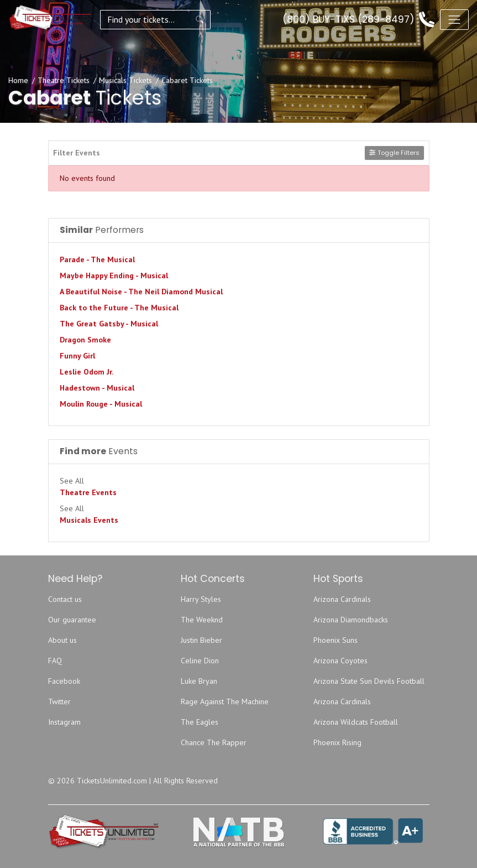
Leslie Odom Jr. (87, 372)
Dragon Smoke (85, 340)
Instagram (64, 722)
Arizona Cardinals (342, 599)
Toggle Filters (394, 153)
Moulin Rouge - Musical (101, 404)
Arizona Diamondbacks (351, 620)
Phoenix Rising (337, 742)
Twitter (59, 701)
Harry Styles (201, 599)
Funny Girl (77, 356)
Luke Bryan (199, 681)
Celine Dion (200, 661)
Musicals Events (89, 520)
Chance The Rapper (214, 742)
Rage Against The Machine (225, 701)
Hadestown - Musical (97, 388)
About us (62, 640)
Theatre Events (88, 492)
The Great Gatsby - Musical (109, 324)
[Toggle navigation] (454, 19)
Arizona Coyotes (340, 661)
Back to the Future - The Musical (119, 308)
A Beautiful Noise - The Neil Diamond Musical (141, 292)
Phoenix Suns (336, 640)
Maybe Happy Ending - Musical (114, 276)
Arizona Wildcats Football (356, 722)
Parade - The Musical (97, 259)
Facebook (64, 681)
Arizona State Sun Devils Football (369, 681)
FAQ (55, 661)
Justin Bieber (201, 640)
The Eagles (200, 722)
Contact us (65, 599)
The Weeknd (202, 620)
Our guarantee (72, 620)
